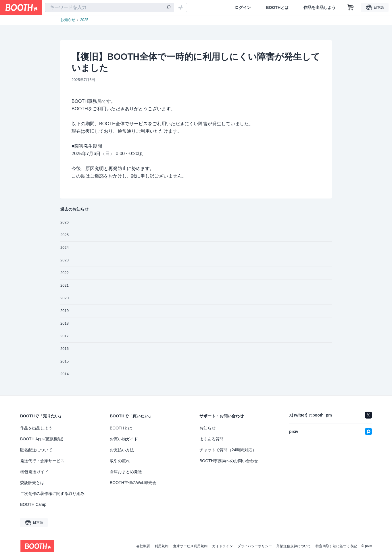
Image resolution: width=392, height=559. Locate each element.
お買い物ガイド (124, 439)
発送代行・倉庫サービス (42, 461)
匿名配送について (36, 450)
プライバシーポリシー (255, 546)
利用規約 (162, 546)
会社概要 (143, 546)
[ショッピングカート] (351, 7)
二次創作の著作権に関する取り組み (52, 494)
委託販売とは (32, 483)
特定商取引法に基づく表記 (336, 546)
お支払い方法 (122, 450)
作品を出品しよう (320, 7)
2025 (84, 20)
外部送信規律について (294, 546)
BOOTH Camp (33, 504)
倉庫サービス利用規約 (190, 546)
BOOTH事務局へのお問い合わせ (229, 461)
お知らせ (68, 20)
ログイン (243, 7)
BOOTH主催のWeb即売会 (133, 483)
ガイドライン (222, 546)
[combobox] (109, 7)
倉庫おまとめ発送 (126, 472)
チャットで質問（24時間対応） (228, 450)
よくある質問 (212, 439)
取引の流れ (120, 461)
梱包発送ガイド (34, 472)
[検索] (168, 8)
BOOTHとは (277, 7)
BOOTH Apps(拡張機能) (42, 439)
